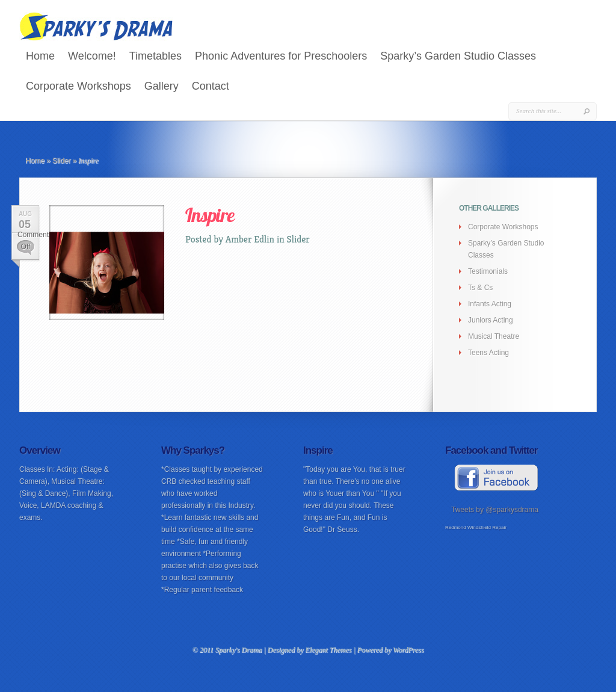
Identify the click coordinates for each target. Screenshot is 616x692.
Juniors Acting (491, 320)
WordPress (408, 650)
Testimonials (488, 271)
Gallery (162, 86)
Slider (62, 161)
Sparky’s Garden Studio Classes (458, 56)
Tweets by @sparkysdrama (495, 510)
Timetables (156, 56)
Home (40, 56)
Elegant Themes (328, 650)
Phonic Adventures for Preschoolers (281, 56)
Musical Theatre (494, 336)
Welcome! (92, 56)
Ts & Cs (480, 288)
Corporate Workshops (79, 86)
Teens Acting (488, 353)
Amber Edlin (250, 239)
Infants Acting (490, 304)
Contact (211, 86)
